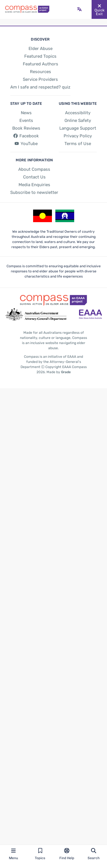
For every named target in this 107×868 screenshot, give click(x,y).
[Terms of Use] (78, 144)
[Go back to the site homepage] (27, 9)
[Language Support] (78, 128)
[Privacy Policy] (78, 136)
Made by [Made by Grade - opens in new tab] (58, 372)
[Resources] (40, 72)
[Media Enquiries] (34, 185)
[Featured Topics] (40, 56)
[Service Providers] (40, 79)
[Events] (26, 120)
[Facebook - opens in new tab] (26, 136)
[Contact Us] (34, 178)
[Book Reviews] (26, 128)
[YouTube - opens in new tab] (26, 144)
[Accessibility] (78, 113)
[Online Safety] (78, 120)
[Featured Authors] (40, 64)
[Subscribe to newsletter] (34, 193)
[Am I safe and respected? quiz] (40, 87)
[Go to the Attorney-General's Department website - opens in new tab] (36, 315)
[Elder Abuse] (40, 49)
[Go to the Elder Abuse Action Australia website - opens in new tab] (90, 315)
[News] (26, 113)
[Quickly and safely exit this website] (99, 9)
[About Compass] (34, 170)
